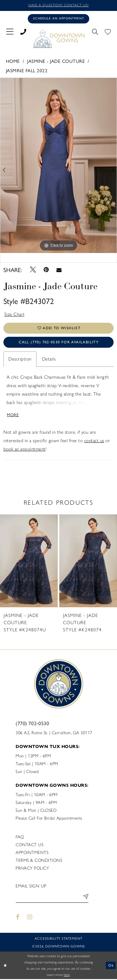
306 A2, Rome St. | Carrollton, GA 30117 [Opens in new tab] (54, 733)
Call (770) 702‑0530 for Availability (59, 343)
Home (13, 61)
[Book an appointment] (59, 19)
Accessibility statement (58, 939)
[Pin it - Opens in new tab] (46, 270)
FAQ (20, 838)
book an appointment (24, 450)
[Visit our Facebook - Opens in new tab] (18, 918)
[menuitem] (10, 31)
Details (49, 360)
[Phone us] (23, 31)
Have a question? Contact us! (58, 5)
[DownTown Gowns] (58, 38)
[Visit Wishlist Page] (108, 31)
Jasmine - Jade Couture (56, 61)
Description (20, 360)
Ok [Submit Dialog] (111, 966)
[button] (10, 31)
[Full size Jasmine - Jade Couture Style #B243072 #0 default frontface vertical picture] (58, 165)
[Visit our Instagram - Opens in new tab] (30, 918)
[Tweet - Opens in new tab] (33, 270)
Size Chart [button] (15, 315)
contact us (94, 441)
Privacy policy (32, 869)
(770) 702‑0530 (32, 724)
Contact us (29, 845)
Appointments (32, 853)
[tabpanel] (58, 165)
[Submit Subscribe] (85, 898)
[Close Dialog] (5, 966)
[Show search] (95, 31)
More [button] (13, 415)
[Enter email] (52, 898)
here (67, 976)
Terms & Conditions (39, 861)
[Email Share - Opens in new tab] (59, 270)
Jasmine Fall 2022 (27, 71)
